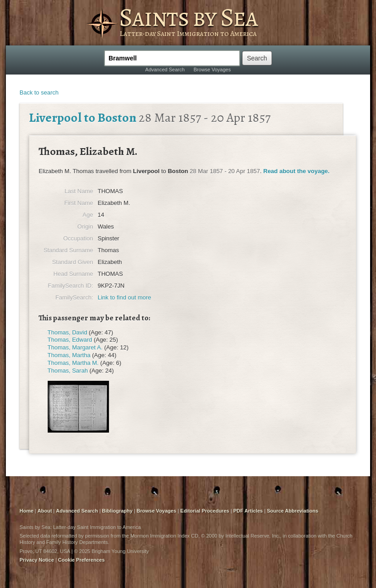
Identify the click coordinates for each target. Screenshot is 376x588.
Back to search (39, 92)
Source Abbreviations (293, 511)
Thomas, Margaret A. (75, 347)
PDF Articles (248, 511)
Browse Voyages (212, 70)
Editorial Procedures (205, 511)
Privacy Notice (37, 560)
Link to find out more (124, 297)
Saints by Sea (188, 17)
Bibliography (117, 511)
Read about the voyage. (297, 171)
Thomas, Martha (69, 355)
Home (27, 511)
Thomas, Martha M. (73, 363)
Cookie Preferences (82, 560)
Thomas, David (67, 332)
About (45, 511)
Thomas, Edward (70, 340)
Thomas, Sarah (68, 371)
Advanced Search (165, 70)
